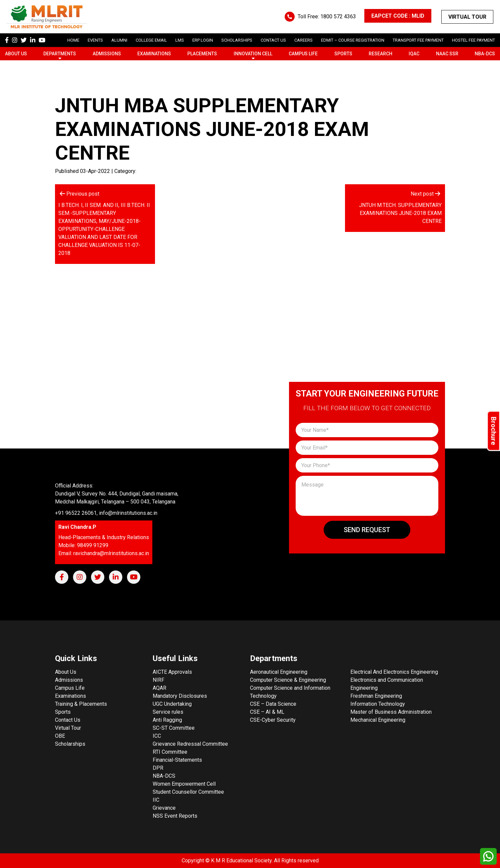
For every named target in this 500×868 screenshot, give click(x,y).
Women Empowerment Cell (184, 784)
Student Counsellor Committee (188, 792)
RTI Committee (170, 752)
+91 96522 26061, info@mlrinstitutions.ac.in (106, 513)
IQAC (414, 54)
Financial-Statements (177, 760)
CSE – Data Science (273, 704)
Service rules (168, 712)
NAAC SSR (447, 54)
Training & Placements (81, 704)
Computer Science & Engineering (288, 680)
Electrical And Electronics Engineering (394, 672)
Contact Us (273, 40)
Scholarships (70, 744)
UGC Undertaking (172, 704)
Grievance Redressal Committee (190, 744)
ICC (157, 736)
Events (95, 40)
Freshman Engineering (376, 696)
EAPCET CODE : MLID (398, 16)
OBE (60, 736)
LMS (180, 40)
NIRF (158, 680)
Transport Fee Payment (418, 40)
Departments (60, 54)
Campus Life (303, 54)
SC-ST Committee (174, 728)
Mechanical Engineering (378, 720)
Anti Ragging (167, 720)
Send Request (367, 530)
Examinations (154, 54)
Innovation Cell (253, 54)
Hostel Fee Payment (473, 40)
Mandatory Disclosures (180, 696)
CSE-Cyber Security (273, 720)
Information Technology (378, 704)
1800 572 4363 (338, 16)
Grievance (164, 808)
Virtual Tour (467, 17)
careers (303, 40)
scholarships (237, 40)
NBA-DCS (485, 54)
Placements (202, 54)
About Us (16, 54)
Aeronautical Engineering (279, 672)
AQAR (159, 688)
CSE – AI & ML (267, 712)
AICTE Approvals (172, 672)
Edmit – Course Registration (353, 40)
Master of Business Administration (391, 712)
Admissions (107, 54)
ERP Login (203, 40)
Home (73, 40)
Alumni (119, 40)
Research (380, 54)
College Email (151, 40)
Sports (343, 54)
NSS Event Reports (175, 816)
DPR (158, 768)
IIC (156, 800)
